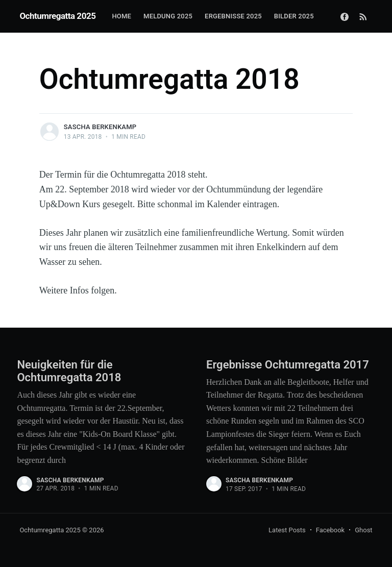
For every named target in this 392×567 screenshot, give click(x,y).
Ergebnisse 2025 (233, 16)
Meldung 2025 (168, 16)
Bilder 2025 (294, 16)
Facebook (330, 530)
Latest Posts (287, 530)
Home (121, 16)
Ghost (363, 530)
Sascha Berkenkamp (100, 127)
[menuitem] (121, 17)
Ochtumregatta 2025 (57, 16)
